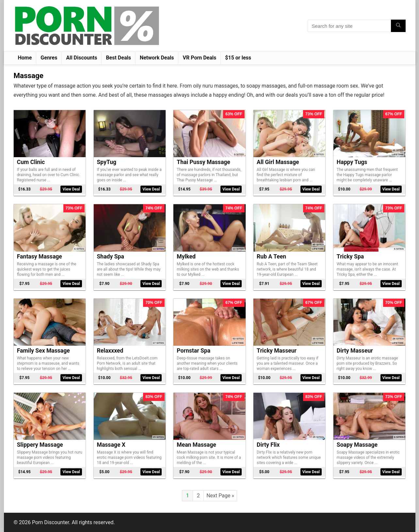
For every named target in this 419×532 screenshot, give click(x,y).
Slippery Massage (40, 445)
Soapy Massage (357, 445)
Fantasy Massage (40, 257)
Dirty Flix (268, 445)
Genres (49, 58)
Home (25, 58)
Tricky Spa (350, 257)
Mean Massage (196, 445)
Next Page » (220, 496)
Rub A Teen (271, 257)
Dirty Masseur (355, 351)
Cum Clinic (31, 162)
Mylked (186, 257)
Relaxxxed (110, 351)
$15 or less (238, 58)
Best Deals (118, 58)
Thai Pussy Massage (203, 162)
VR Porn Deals (199, 58)
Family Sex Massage (43, 351)
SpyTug (107, 162)
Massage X (111, 445)
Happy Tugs (352, 162)
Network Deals (157, 58)
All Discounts (81, 58)
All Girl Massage (278, 162)
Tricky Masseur (277, 351)
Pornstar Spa (193, 351)
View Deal (71, 189)
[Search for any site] (398, 26)
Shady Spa (111, 257)
